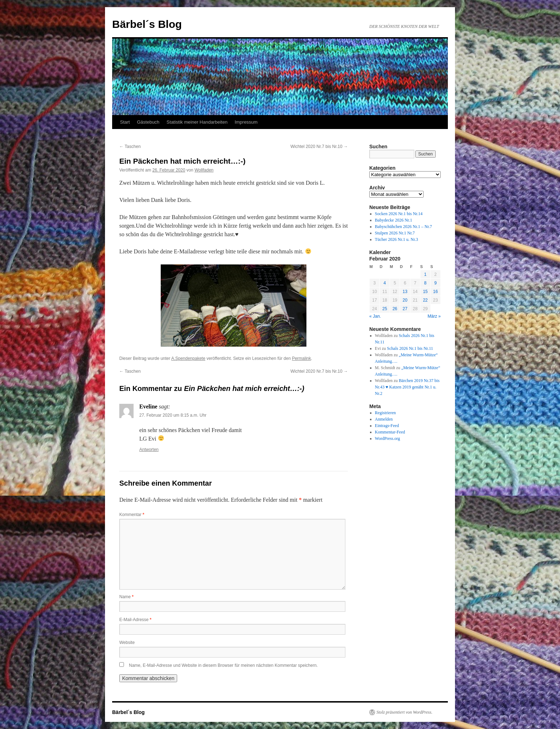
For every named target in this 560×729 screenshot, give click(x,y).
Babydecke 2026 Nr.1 (394, 220)
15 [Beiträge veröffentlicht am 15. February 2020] (425, 292)
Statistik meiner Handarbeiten (197, 122)
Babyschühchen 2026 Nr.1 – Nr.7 (404, 227)
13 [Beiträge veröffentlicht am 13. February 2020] (405, 292)
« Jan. (375, 316)
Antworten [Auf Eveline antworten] (149, 450)
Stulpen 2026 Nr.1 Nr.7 (395, 233)
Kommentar (132, 515)
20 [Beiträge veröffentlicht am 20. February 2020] (405, 300)
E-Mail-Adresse (135, 620)
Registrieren (386, 413)
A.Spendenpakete (188, 358)
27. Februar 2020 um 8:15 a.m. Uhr (173, 415)
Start (125, 122)
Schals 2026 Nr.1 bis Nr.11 (410, 348)
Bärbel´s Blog (147, 24)
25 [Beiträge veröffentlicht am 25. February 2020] (384, 309)
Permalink (301, 358)
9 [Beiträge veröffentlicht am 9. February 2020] (436, 283)
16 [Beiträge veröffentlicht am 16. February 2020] (436, 292)
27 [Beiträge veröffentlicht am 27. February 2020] (405, 309)
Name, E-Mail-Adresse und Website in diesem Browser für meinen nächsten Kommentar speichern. (223, 665)
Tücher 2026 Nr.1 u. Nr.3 (397, 239)
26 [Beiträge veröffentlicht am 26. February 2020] (395, 309)
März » (434, 316)
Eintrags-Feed (387, 426)
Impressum (246, 122)
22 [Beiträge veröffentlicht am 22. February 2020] (425, 300)
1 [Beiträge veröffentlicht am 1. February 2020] (425, 274)
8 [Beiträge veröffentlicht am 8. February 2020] (425, 283)
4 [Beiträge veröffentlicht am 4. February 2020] (385, 283)
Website (127, 643)
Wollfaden (204, 170)
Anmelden (384, 419)
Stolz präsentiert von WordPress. (404, 712)
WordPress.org (387, 438)
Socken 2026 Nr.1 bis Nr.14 (399, 214)
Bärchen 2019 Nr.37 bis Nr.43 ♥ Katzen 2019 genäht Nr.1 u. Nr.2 (407, 387)
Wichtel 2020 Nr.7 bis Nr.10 (319, 147)
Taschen (130, 147)
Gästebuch (148, 122)
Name (126, 597)
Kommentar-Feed (390, 432)
